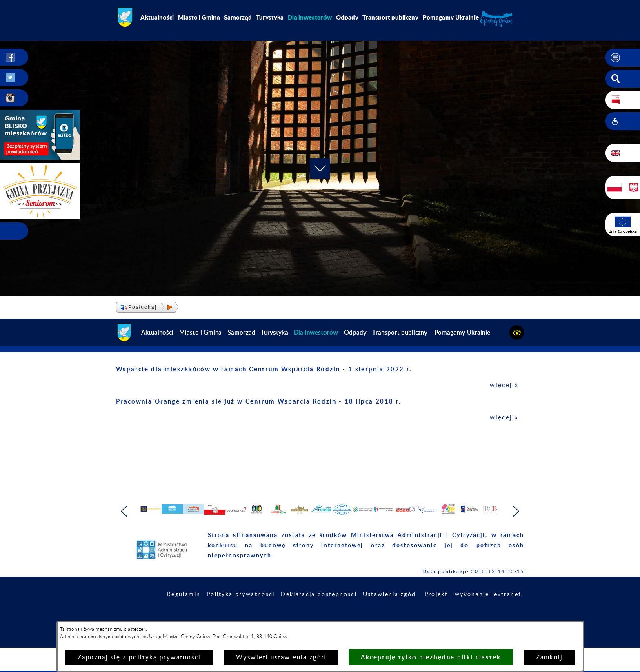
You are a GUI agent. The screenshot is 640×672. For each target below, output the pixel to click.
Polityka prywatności (241, 617)
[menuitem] (310, 17)
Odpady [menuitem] (347, 17)
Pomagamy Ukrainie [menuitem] (451, 17)
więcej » (504, 385)
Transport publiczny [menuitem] (390, 17)
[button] (623, 58)
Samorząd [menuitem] (238, 17)
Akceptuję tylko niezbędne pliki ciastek (431, 657)
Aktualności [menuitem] (157, 17)
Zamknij (549, 658)
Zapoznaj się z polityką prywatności (139, 658)
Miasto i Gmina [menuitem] (199, 17)
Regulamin (184, 617)
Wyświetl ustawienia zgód (281, 658)
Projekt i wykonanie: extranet (473, 617)
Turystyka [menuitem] (270, 17)
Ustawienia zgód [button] (389, 617)
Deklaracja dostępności (319, 617)
